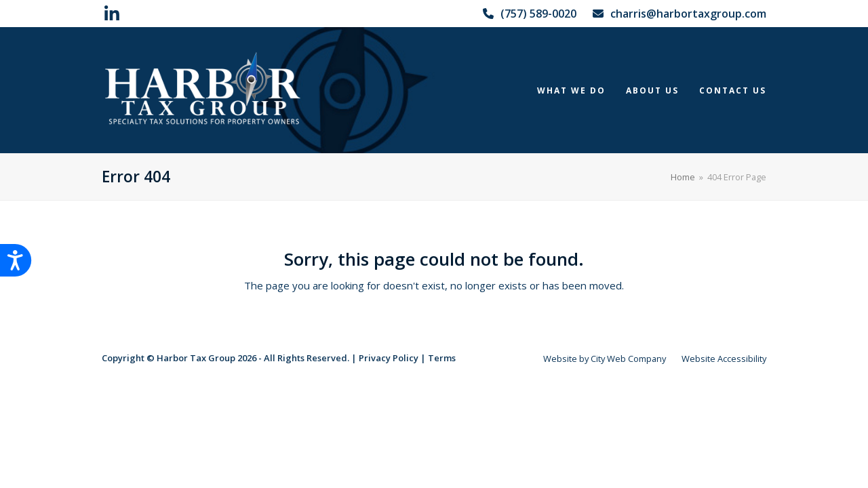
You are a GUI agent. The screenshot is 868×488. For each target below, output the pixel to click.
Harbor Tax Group (196, 358)
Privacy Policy (389, 358)
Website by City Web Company (605, 359)
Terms (442, 358)
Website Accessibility (724, 359)
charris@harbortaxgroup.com (688, 14)
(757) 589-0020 (538, 14)
